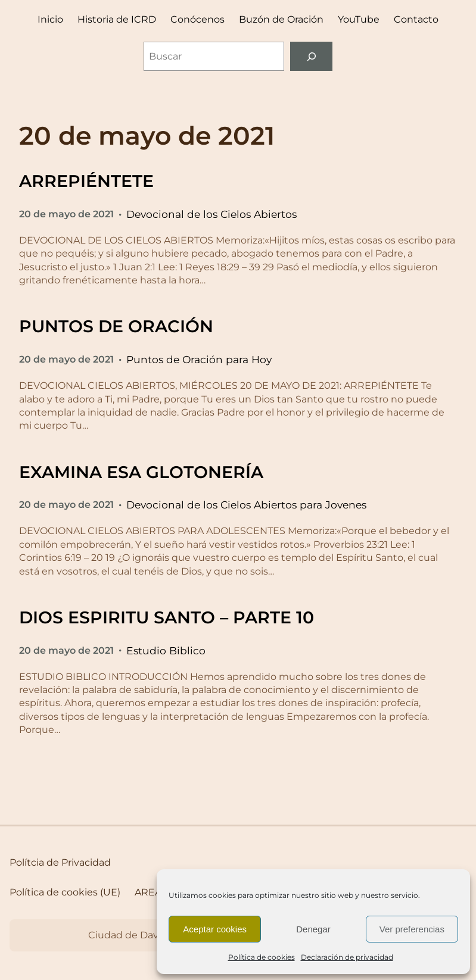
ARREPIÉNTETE (86, 181)
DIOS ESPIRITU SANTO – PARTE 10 (167, 617)
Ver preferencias (412, 929)
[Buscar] (311, 56)
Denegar (313, 929)
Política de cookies (262, 957)
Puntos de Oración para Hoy (199, 359)
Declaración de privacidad (347, 957)
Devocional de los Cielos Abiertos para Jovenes (246, 505)
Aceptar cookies (215, 929)
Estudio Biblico (166, 650)
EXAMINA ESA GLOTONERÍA (141, 472)
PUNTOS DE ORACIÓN (116, 326)
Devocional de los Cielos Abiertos (211, 214)
